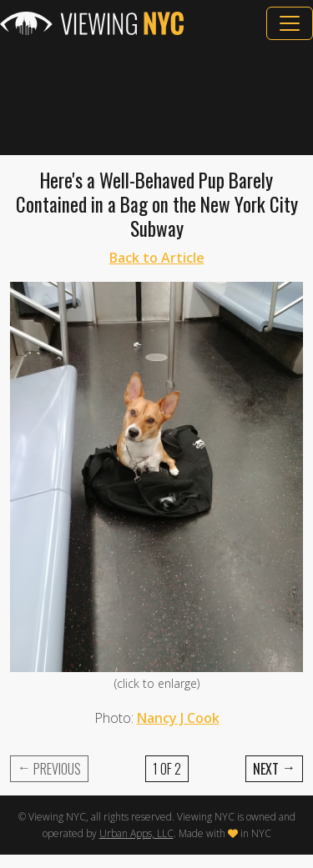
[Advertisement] (156, 98)
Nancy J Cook (178, 718)
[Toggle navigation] (290, 23)
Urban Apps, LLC (136, 833)
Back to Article (157, 258)
